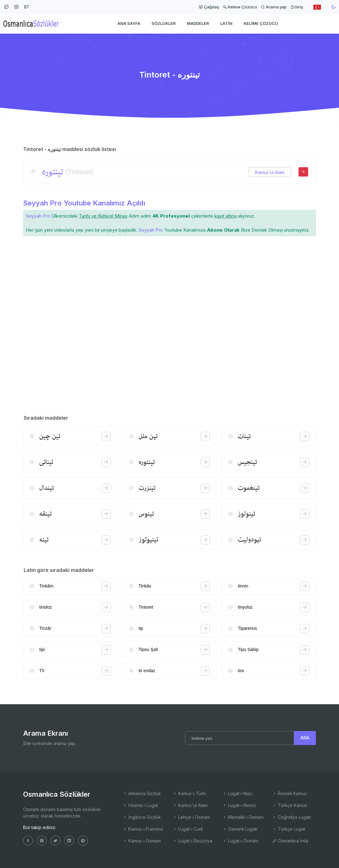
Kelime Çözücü (240, 7)
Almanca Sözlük (142, 793)
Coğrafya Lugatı (291, 817)
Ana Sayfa (129, 24)
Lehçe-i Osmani (191, 817)
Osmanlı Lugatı (240, 829)
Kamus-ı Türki (189, 793)
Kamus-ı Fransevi (143, 829)
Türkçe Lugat (289, 829)
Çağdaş (209, 7)
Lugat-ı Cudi (188, 829)
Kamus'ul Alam (270, 172)
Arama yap (274, 7)
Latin (226, 24)
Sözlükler (164, 24)
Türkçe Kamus (290, 805)
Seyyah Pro (38, 216)
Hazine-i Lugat (140, 805)
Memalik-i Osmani (243, 817)
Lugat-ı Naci (237, 793)
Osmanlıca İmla (290, 841)
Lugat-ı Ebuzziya (192, 841)
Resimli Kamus (289, 793)
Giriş (297, 7)
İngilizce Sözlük (142, 817)
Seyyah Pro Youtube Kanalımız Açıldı (84, 203)
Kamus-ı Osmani (142, 841)
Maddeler (198, 24)
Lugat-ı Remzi (239, 805)
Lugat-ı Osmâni (240, 841)
